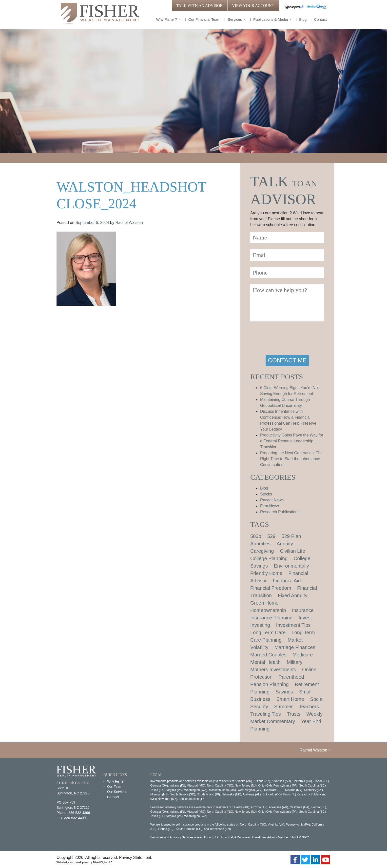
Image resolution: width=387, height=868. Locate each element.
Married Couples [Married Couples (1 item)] (268, 655)
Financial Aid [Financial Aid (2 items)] (287, 581)
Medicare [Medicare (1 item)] (303, 655)
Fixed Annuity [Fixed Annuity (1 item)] (293, 595)
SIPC (305, 837)
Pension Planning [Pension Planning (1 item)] (270, 684)
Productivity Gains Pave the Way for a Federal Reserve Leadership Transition (292, 441)
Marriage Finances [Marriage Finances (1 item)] (295, 647)
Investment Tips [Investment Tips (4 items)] (293, 625)
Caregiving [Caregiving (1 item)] (262, 551)
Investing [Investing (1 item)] (260, 625)
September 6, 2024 (92, 223)
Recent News (272, 500)
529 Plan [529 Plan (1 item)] (291, 536)
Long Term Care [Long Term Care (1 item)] (268, 632)
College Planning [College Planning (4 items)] (269, 558)
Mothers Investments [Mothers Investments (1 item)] (273, 670)
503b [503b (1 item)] (256, 536)
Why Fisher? (167, 19)
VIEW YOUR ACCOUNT (253, 6)
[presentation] (288, 339)
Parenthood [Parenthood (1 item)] (291, 677)
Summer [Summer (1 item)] (284, 707)
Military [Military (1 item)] (295, 662)
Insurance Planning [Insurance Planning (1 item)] (271, 618)
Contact (320, 19)
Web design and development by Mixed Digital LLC (85, 862)
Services (235, 19)
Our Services (117, 792)
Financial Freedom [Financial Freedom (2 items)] (271, 588)
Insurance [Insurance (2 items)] (303, 610)
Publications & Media (271, 19)
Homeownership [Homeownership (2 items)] (268, 610)
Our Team (115, 787)
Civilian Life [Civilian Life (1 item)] (292, 551)
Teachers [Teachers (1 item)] (309, 707)
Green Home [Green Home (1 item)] (264, 603)
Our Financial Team (204, 19)
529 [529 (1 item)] (271, 536)
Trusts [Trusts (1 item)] (294, 714)
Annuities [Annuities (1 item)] (260, 544)
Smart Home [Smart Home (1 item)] (290, 699)
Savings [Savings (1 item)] (284, 692)
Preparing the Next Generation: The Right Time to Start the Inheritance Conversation (291, 459)
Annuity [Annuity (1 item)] (285, 544)
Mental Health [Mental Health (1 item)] (265, 662)
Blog (303, 19)
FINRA (294, 837)
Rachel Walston (129, 223)
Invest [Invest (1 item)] (305, 618)
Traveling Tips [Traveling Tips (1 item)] (266, 714)
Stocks (266, 494)
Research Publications (280, 512)
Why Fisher (116, 781)
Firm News (270, 506)
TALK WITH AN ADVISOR (200, 6)
